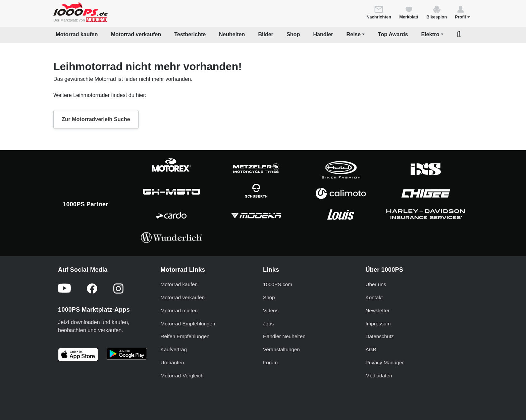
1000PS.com (278, 284)
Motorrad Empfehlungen (188, 324)
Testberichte (190, 34)
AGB (371, 349)
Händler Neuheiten (284, 336)
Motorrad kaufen (77, 34)
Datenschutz (380, 336)
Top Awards (393, 34)
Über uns (376, 284)
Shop (293, 34)
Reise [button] (353, 34)
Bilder (266, 34)
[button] (462, 12)
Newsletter (378, 310)
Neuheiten (232, 34)
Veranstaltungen (281, 349)
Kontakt (374, 297)
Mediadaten (379, 376)
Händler (323, 34)
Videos (271, 310)
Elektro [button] (430, 34)
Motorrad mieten (179, 310)
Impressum (378, 324)
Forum (270, 362)
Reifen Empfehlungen (185, 336)
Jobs (268, 324)
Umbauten (172, 362)
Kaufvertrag (174, 349)
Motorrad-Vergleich (182, 376)
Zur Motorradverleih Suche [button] (96, 119)
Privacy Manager (385, 362)
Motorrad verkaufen (136, 34)
